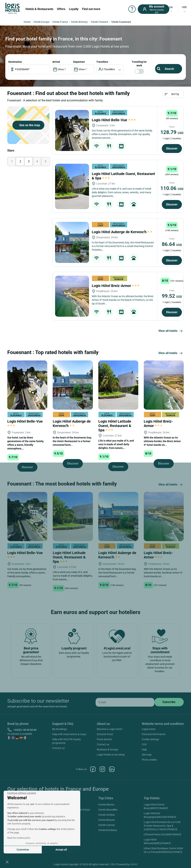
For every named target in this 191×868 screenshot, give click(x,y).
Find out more (91, 9)
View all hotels (171, 331)
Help (144, 749)
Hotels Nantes (106, 805)
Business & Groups (108, 749)
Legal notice (149, 729)
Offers (61, 9)
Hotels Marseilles (108, 810)
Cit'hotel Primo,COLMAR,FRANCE (163, 834)
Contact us (58, 748)
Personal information (154, 734)
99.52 (172, 296)
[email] (125, 702)
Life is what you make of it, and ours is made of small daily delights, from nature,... (116, 444)
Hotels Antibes (107, 815)
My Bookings (59, 729)
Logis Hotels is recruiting (111, 755)
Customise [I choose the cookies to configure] (23, 850)
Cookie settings (150, 739)
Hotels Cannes (107, 825)
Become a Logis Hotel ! (110, 729)
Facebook (93, 769)
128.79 (172, 132)
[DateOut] (84, 69)
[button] (7, 862)
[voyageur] (110, 69)
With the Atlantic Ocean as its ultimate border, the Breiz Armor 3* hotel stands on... (162, 441)
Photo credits (149, 760)
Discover (172, 148)
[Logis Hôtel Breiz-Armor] (72, 296)
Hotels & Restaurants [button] (39, 9)
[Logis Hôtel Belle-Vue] (72, 130)
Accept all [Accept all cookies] (61, 850)
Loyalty (74, 9)
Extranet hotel (105, 734)
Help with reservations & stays (69, 734)
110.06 (172, 188)
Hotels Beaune (107, 820)
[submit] (169, 702)
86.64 (172, 244)
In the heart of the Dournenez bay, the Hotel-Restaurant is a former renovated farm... (72, 441)
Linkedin (112, 769)
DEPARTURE (79, 62)
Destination (15, 62)
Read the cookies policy (19, 838)
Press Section (105, 739)
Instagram (102, 769)
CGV (144, 744)
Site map (147, 755)
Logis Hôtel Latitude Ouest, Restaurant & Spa (115, 426)
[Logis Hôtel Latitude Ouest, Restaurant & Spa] (72, 186)
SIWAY (134, 864)
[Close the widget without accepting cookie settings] (22, 793)
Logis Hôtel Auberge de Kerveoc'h (122, 232)
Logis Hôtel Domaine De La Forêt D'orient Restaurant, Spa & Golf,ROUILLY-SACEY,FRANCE (162, 826)
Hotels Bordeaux (108, 830)
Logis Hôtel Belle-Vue (114, 120)
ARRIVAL (56, 62)
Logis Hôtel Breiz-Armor (116, 286)
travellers (102, 62)
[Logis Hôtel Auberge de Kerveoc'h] (72, 242)
